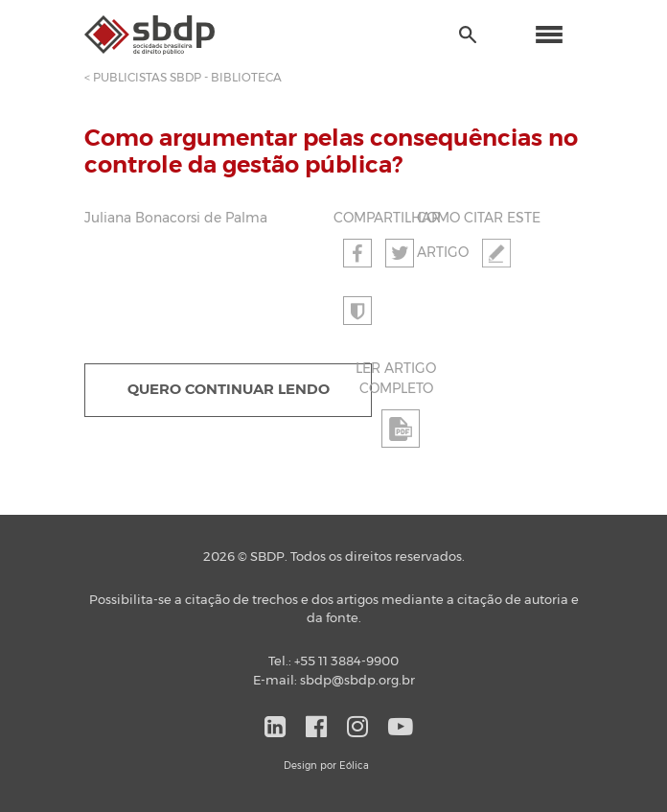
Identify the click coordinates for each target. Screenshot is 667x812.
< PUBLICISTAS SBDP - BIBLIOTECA (183, 78)
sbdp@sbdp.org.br (357, 681)
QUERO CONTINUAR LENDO (229, 390)
